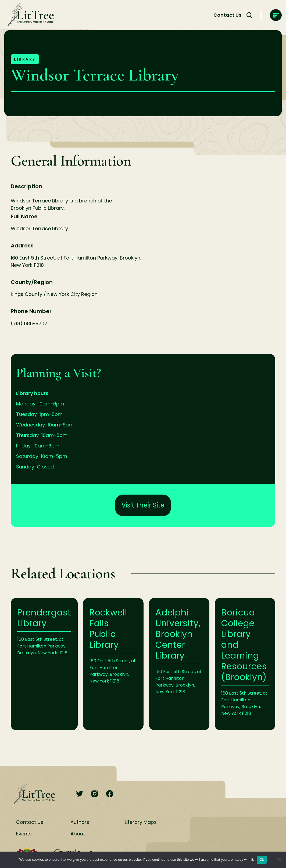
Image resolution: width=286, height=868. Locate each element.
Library (25, 59)
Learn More (44, 664)
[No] (279, 860)
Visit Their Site (143, 505)
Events (24, 834)
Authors (80, 822)
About (78, 834)
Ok (262, 860)
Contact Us (30, 822)
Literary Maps (141, 822)
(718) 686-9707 (29, 323)
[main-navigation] (276, 15)
